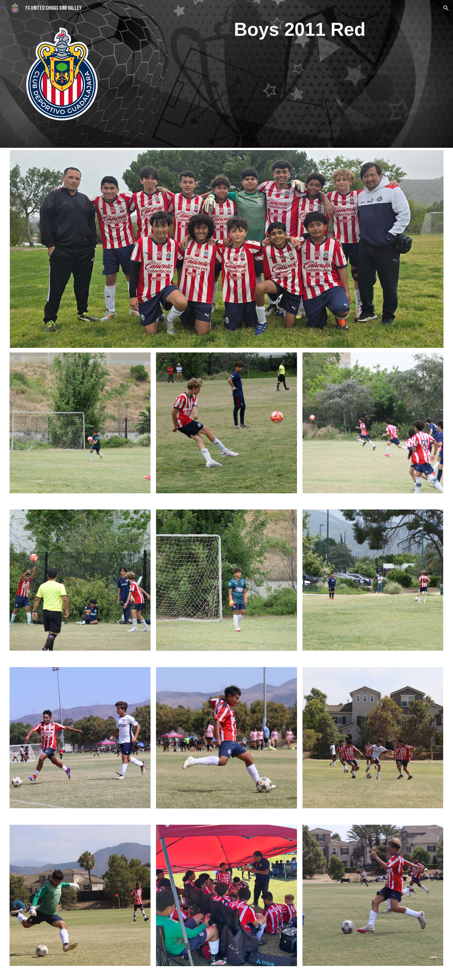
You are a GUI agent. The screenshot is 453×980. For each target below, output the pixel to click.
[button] (446, 8)
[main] (300, 30)
